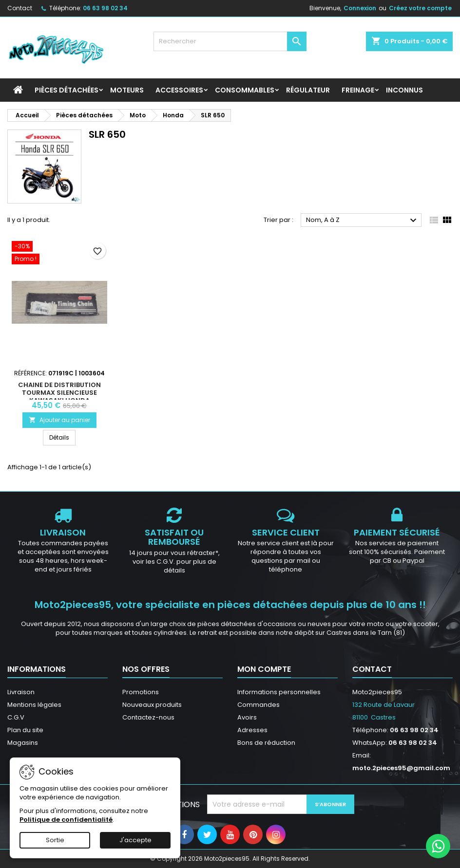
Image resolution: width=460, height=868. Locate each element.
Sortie (55, 840)
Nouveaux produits (152, 705)
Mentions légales (34, 705)
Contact (20, 8)
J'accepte (135, 840)
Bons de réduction (266, 743)
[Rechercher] (230, 41)
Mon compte (264, 669)
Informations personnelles (279, 692)
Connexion (360, 8)
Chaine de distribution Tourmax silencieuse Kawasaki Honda (59, 393)
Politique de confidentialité (66, 820)
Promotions (141, 692)
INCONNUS (404, 90)
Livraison (21, 692)
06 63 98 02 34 (105, 8)
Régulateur (308, 90)
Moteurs (127, 90)
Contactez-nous (148, 717)
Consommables (245, 90)
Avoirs (247, 717)
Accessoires (179, 90)
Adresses (252, 730)
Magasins (23, 743)
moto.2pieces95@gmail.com (401, 768)
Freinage (358, 90)
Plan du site (25, 730)
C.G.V (16, 717)
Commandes (259, 705)
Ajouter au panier (59, 420)
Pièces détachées (67, 90)
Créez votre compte (420, 8)
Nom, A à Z (363, 221)
